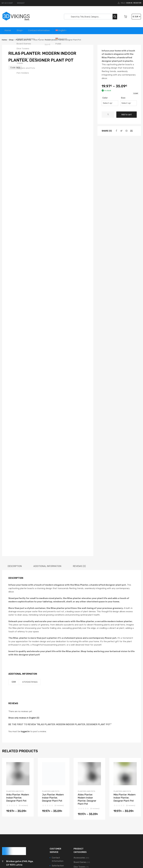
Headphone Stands (83, 818)
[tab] (15, 513)
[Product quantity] (108, 115)
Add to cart (127, 115)
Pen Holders (79, 826)
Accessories (79, 804)
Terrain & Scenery (82, 838)
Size (123, 98)
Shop (21, 31)
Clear (136, 93)
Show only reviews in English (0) (24, 664)
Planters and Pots (23, 40)
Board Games (80, 809)
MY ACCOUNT (7, 3)
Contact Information (42, 31)
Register (137, 3)
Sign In (129, 3)
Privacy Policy (58, 836)
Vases (76, 846)
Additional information (47, 513)
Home (8, 31)
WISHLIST (21, 3)
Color (105, 98)
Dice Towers (80, 813)
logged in (25, 678)
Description (15, 513)
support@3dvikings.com (19, 817)
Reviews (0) (79, 513)
